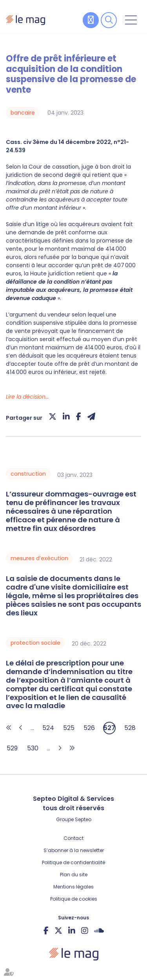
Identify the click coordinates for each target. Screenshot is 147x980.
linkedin (72, 930)
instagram (85, 930)
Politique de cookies (74, 899)
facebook (46, 930)
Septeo (83, 819)
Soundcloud (99, 930)
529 (12, 748)
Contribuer (91, 20)
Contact (73, 838)
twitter (58, 930)
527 (109, 728)
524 (48, 728)
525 (69, 728)
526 (89, 728)
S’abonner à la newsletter (74, 850)
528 (130, 728)
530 (33, 748)
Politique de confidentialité (73, 862)
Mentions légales (73, 887)
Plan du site (74, 875)
